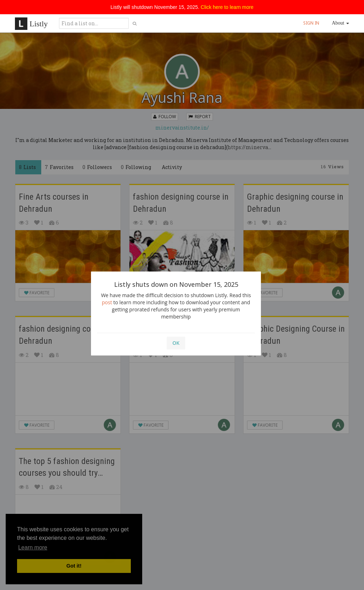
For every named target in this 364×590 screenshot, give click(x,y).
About (341, 23)
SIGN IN (311, 23)
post (107, 302)
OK (176, 343)
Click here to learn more (227, 7)
